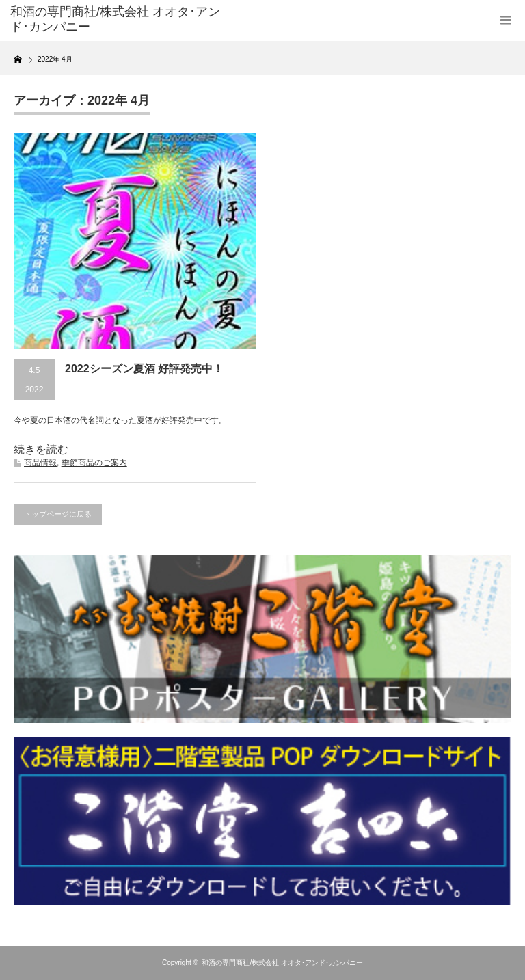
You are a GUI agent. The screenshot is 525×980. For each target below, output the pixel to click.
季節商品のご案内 (94, 463)
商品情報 (40, 463)
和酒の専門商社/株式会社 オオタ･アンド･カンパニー (282, 963)
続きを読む (41, 449)
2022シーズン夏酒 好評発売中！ (144, 369)
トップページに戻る (58, 514)
